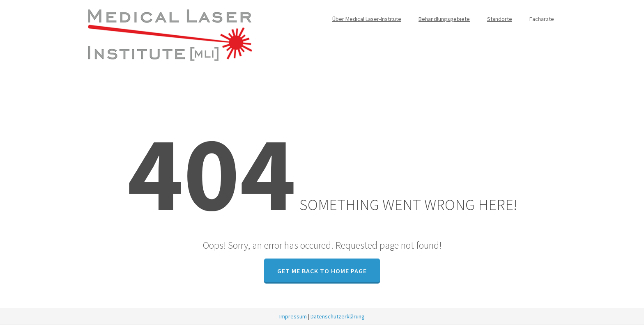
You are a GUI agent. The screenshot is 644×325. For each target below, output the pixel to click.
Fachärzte (542, 19)
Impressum (293, 316)
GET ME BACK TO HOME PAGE (322, 271)
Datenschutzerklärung (338, 316)
